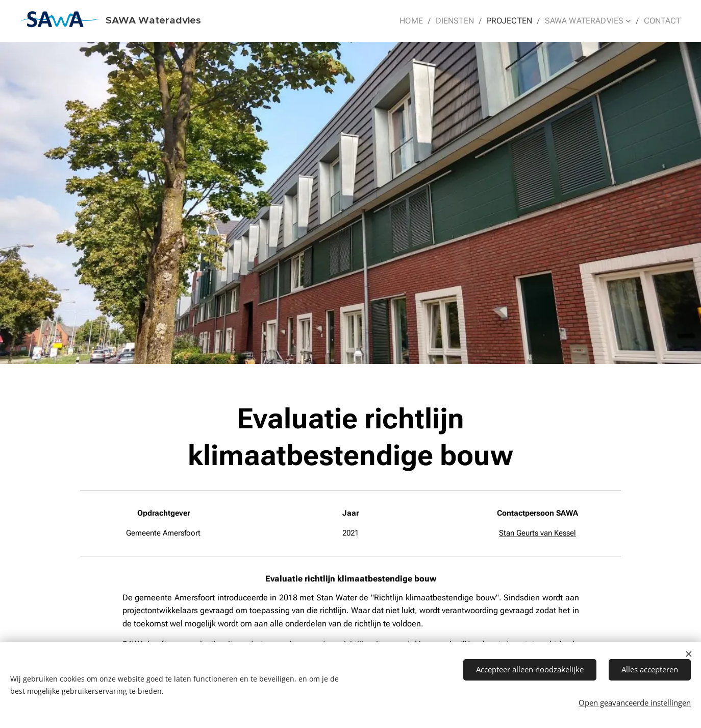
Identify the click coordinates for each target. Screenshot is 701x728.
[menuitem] (427, 21)
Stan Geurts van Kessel (537, 533)
